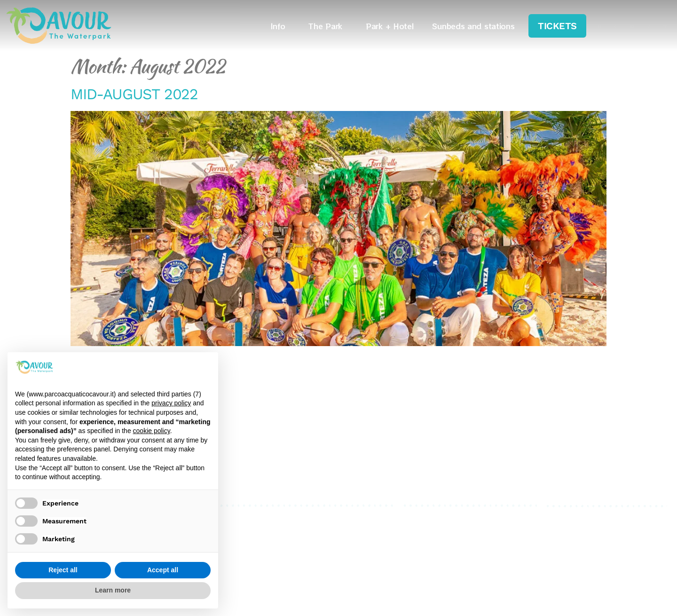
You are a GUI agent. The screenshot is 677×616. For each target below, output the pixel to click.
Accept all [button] (163, 570)
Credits (417, 541)
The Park (328, 26)
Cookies (418, 529)
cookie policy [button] (152, 431)
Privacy (417, 518)
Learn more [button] (113, 590)
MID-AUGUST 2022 (134, 94)
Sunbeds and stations (473, 26)
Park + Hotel (390, 26)
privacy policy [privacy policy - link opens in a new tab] (171, 403)
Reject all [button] (63, 570)
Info (280, 26)
